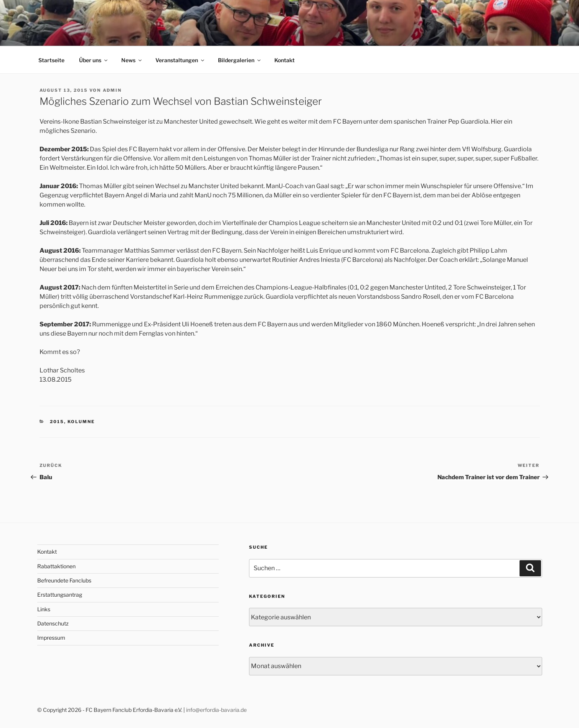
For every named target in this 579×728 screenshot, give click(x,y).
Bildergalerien (240, 60)
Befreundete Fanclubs (64, 580)
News (132, 60)
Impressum (51, 638)
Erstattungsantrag (60, 595)
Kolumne (81, 422)
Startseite (51, 60)
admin (112, 90)
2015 (57, 422)
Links (44, 609)
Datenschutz (53, 623)
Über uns (94, 60)
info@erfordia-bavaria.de (216, 710)
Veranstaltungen (180, 60)
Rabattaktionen (56, 566)
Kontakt (285, 60)
